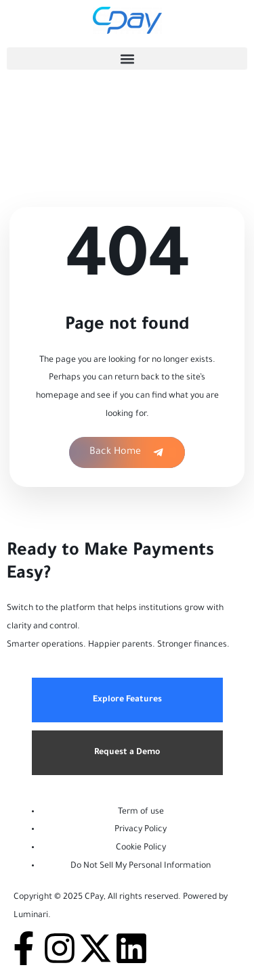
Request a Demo (127, 753)
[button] (127, 59)
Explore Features (127, 700)
